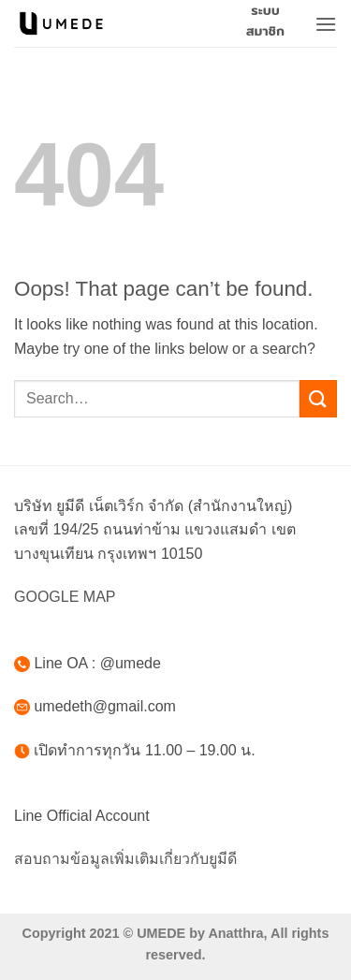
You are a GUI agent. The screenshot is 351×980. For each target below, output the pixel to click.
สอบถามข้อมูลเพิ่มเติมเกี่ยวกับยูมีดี (125, 859)
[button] (326, 24)
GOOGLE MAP (65, 597)
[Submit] (318, 398)
